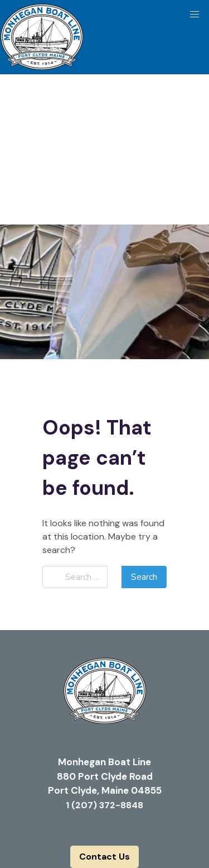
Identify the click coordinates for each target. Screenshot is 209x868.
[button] (195, 15)
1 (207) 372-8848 (104, 805)
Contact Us (104, 857)
